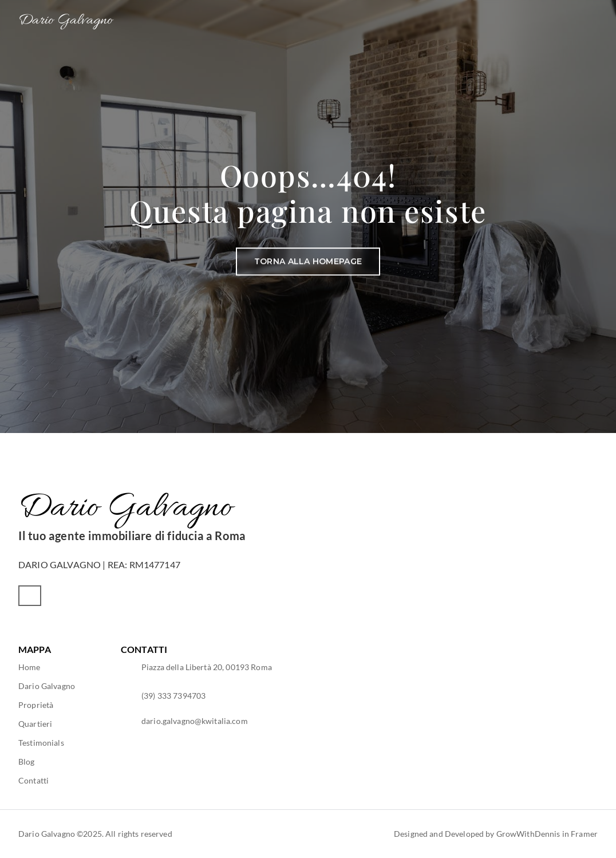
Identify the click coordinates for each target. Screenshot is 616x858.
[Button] (308, 261)
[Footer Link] (29, 667)
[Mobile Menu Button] (591, 21)
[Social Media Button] (30, 596)
